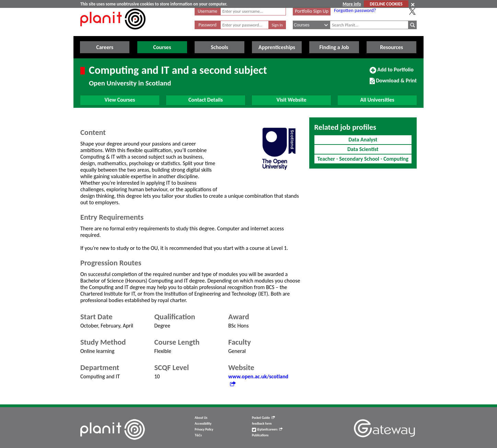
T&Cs (198, 435)
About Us (201, 418)
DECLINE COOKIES (386, 4)
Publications (260, 435)
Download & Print (393, 83)
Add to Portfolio (392, 72)
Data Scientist (363, 149)
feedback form (262, 424)
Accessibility (203, 424)
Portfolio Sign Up (312, 11)
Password (207, 25)
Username (207, 11)
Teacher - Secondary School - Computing (363, 159)
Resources (391, 47)
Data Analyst (363, 140)
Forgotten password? (355, 10)
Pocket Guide (263, 418)
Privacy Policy (204, 429)
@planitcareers (267, 429)
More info (352, 4)
